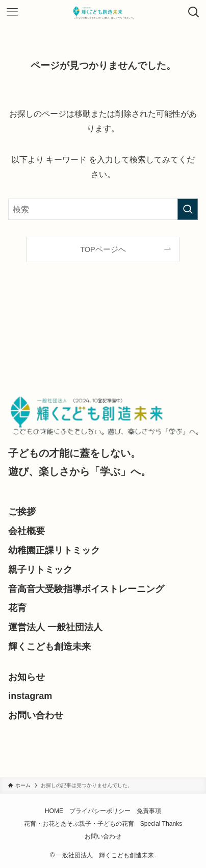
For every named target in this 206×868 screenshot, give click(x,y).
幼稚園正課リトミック (54, 550)
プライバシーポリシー (100, 811)
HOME (54, 811)
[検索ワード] (103, 209)
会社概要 (27, 531)
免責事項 (149, 811)
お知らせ (27, 677)
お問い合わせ (36, 715)
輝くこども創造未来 (49, 647)
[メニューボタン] (12, 12)
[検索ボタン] (194, 12)
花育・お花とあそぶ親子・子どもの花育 (79, 824)
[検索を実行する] (188, 209)
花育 (17, 608)
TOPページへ (103, 249)
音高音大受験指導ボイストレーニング (86, 589)
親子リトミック (40, 570)
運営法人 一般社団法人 (55, 627)
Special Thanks (161, 824)
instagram (30, 696)
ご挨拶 (22, 512)
